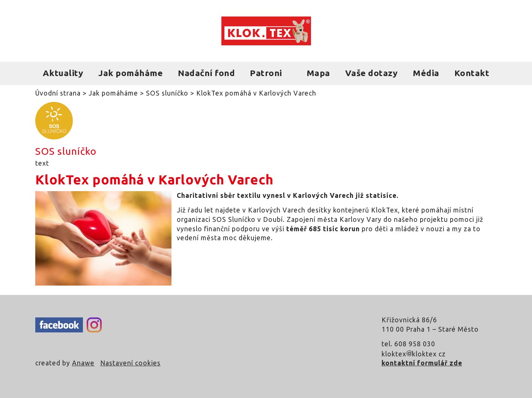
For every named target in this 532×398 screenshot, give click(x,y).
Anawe (83, 363)
